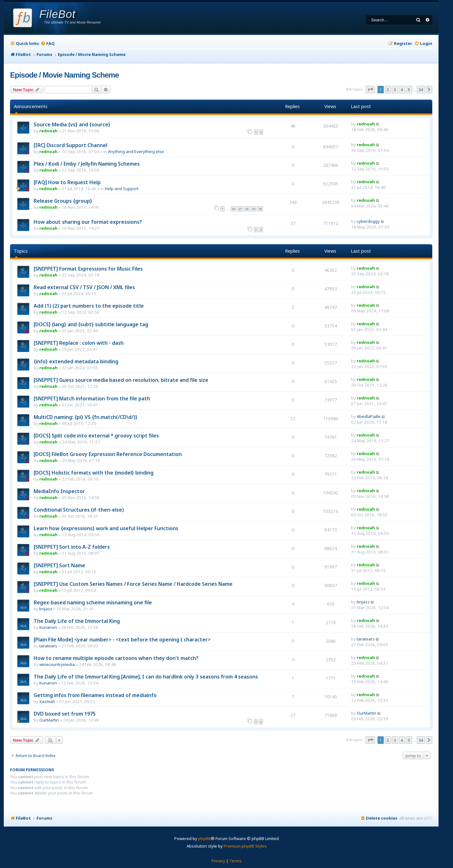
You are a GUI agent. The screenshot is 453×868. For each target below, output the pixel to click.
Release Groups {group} (63, 201)
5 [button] (409, 90)
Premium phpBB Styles (245, 846)
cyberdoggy (368, 221)
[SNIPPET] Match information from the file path (92, 398)
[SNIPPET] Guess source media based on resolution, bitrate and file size (121, 380)
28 (247, 209)
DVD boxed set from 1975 (65, 714)
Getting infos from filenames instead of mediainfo (95, 695)
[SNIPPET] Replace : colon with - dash (79, 343)
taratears (48, 646)
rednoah (48, 131)
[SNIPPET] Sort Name (59, 565)
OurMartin (49, 720)
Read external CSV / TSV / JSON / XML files (84, 287)
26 (233, 209)
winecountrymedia (57, 664)
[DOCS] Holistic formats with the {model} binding (94, 473)
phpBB (204, 838)
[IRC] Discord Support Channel (70, 145)
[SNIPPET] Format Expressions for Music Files (88, 269)
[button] (370, 90)
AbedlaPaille (369, 416)
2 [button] (388, 90)
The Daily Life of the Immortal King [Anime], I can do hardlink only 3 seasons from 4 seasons (146, 677)
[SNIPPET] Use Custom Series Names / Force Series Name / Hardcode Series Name (133, 584)
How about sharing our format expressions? (88, 222)
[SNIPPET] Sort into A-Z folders (72, 547)
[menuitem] (48, 44)
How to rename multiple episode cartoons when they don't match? (116, 658)
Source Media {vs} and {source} (72, 124)
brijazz (46, 609)
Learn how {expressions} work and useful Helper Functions (106, 528)
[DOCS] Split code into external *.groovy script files (96, 436)
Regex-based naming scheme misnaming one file (93, 602)
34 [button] (421, 90)
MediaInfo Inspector (59, 491)
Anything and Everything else (136, 151)
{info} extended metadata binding (76, 361)
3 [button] (395, 90)
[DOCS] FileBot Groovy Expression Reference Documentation (108, 454)
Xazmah (47, 701)
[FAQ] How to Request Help (67, 182)
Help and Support (122, 189)
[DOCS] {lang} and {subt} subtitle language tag (91, 324)
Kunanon (48, 627)
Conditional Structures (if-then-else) (79, 510)
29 (254, 209)
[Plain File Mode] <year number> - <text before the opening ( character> (122, 640)
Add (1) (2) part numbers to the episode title (89, 306)
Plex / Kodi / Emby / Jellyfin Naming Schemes (87, 164)
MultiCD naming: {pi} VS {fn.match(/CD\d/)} (86, 417)
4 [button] (402, 90)
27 (240, 209)
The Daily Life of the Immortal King (77, 621)
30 (260, 209)
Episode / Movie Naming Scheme (64, 75)
